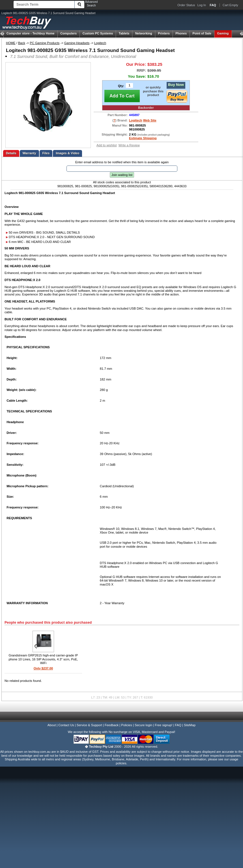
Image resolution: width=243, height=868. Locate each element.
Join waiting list (122, 175)
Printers (164, 33)
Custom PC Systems (98, 33)
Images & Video (67, 153)
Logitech (100, 43)
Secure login (143, 725)
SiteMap (190, 725)
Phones (181, 33)
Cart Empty (230, 5)
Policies (127, 725)
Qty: (121, 86)
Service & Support (89, 725)
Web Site (150, 120)
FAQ (178, 725)
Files (46, 153)
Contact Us (66, 725)
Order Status (186, 5)
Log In (202, 5)
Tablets (124, 33)
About (52, 725)
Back (22, 43)
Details (11, 153)
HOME (11, 43)
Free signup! (164, 725)
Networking (144, 33)
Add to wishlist (107, 145)
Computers (68, 33)
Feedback (112, 725)
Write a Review (129, 145)
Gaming (223, 33)
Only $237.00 (43, 668)
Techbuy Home (31, 33)
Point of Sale (202, 33)
